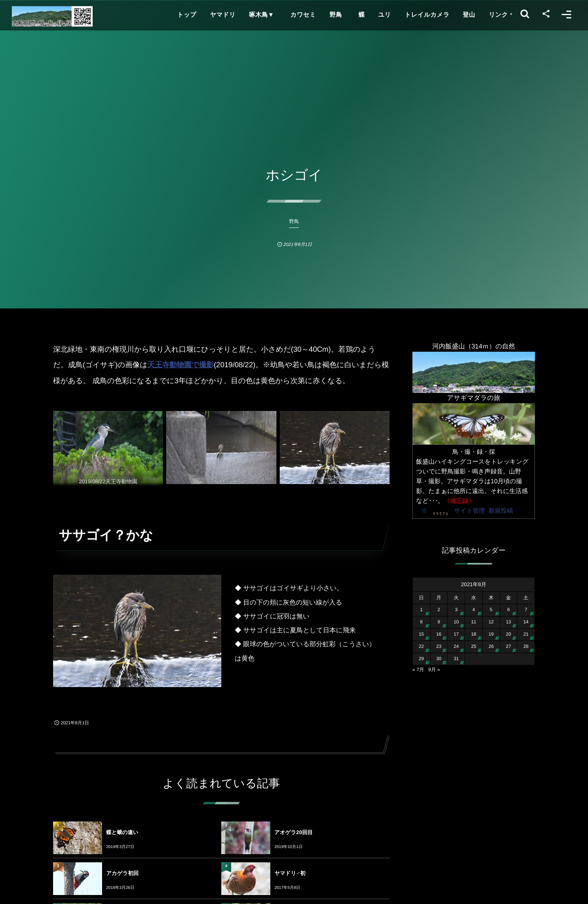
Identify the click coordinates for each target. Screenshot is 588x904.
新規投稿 (501, 511)
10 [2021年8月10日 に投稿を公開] (456, 622)
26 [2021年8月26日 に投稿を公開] (491, 647)
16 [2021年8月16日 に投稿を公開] (439, 634)
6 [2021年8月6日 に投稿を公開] (508, 610)
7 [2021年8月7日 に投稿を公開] (526, 610)
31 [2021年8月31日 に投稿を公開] (456, 659)
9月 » (434, 670)
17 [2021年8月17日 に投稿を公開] (456, 634)
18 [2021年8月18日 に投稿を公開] (474, 634)
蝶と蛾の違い (122, 832)
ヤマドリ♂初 (290, 873)
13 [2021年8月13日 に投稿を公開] (509, 622)
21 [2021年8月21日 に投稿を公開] (526, 634)
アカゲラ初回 (122, 873)
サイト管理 (470, 511)
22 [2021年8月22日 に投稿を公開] (422, 647)
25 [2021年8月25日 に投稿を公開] (474, 647)
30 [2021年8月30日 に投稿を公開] (439, 659)
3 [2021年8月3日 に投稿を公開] (456, 610)
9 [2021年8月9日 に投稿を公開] (439, 622)
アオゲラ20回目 (294, 832)
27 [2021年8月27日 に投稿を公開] (509, 647)
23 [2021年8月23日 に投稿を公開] (439, 647)
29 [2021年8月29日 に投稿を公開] (422, 659)
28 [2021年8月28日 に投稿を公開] (526, 647)
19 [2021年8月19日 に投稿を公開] (491, 634)
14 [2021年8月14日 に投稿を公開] (526, 622)
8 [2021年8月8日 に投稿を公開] (421, 622)
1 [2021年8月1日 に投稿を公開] (421, 610)
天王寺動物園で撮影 (180, 365)
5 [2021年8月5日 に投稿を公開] (491, 610)
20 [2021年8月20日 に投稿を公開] (509, 634)
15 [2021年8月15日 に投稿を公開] (422, 634)
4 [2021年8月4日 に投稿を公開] (474, 610)
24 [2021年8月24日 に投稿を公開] (456, 647)
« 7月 (418, 670)
